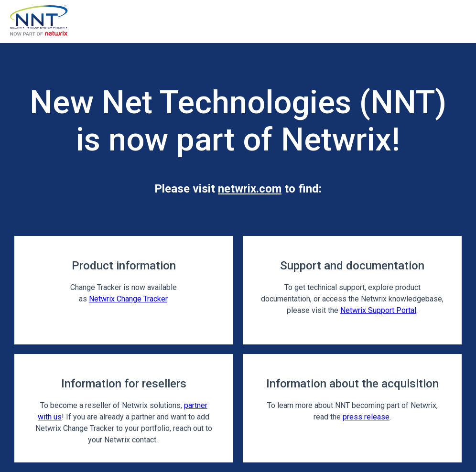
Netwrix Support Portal (378, 310)
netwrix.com (250, 189)
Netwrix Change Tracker (128, 299)
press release (366, 417)
